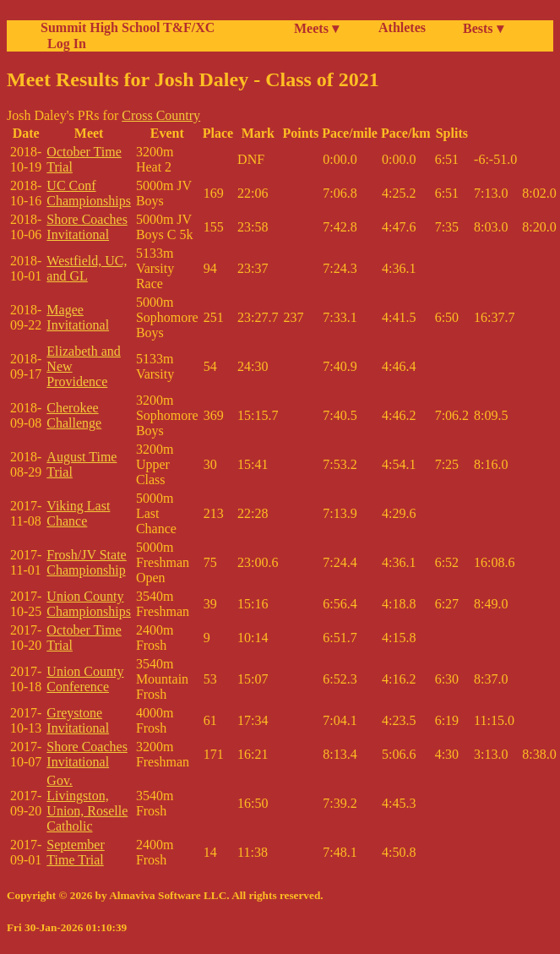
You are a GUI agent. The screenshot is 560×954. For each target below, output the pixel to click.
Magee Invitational (78, 317)
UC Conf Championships (89, 193)
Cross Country (161, 115)
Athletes (402, 27)
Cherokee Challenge (74, 415)
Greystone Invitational (78, 720)
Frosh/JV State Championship (86, 562)
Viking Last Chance (78, 513)
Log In (63, 44)
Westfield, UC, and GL (87, 268)
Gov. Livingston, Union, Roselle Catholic (87, 803)
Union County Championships (89, 604)
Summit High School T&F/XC (128, 27)
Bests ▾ (483, 28)
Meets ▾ (316, 28)
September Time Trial (75, 852)
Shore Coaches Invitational (87, 227)
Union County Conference (85, 679)
